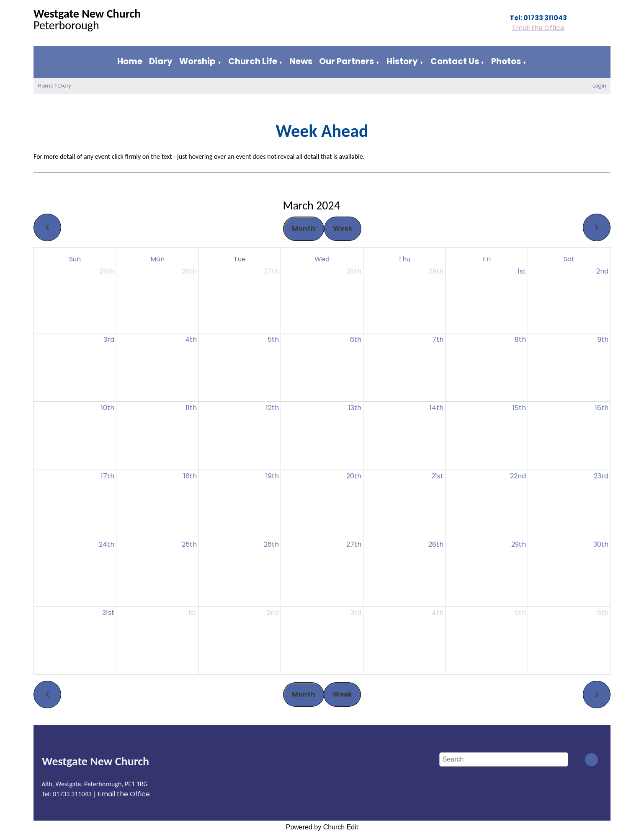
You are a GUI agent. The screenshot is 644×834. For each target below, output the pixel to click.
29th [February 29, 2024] (436, 271)
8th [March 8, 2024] (520, 340)
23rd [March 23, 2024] (601, 476)
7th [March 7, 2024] (438, 340)
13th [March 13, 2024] (355, 408)
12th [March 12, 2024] (272, 408)
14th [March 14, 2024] (437, 408)
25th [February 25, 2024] (107, 271)
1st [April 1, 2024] (193, 613)
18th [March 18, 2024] (190, 476)
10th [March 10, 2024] (108, 408)
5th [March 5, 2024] (273, 340)
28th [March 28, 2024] (436, 544)
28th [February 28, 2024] (354, 271)
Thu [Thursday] (404, 259)
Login (599, 86)
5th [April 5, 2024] (520, 613)
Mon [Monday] (157, 259)
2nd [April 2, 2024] (273, 613)
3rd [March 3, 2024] (109, 340)
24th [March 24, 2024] (107, 544)
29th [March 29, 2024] (519, 544)
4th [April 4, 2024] (438, 613)
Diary (161, 61)
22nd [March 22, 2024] (518, 476)
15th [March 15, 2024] (519, 408)
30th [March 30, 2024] (601, 544)
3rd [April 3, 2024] (356, 613)
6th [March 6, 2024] (356, 340)
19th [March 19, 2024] (272, 476)
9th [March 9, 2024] (603, 340)
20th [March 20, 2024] (354, 476)
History (402, 61)
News (301, 61)
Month (304, 229)
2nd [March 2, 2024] (602, 271)
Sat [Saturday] (569, 259)
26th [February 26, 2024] (189, 271)
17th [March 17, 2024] (108, 476)
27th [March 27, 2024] (354, 544)
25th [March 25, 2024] (189, 544)
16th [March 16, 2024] (602, 408)
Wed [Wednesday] (322, 259)
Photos (506, 61)
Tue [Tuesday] (240, 259)
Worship (197, 61)
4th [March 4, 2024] (191, 340)
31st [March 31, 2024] (108, 613)
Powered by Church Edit (322, 827)
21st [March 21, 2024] (437, 476)
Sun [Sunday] (75, 259)
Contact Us (455, 61)
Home (130, 61)
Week (343, 229)
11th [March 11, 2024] (191, 408)
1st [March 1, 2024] (522, 271)
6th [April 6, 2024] (603, 613)
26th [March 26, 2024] (271, 544)
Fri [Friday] (487, 259)
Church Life (253, 61)
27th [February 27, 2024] (271, 271)
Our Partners (346, 61)
